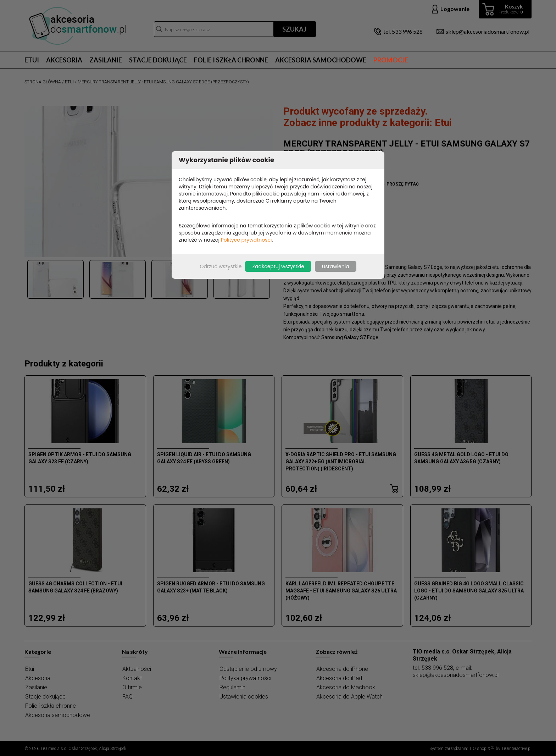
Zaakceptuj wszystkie (278, 266)
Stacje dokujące (158, 60)
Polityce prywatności (246, 240)
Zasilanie (106, 60)
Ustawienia (336, 266)
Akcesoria (64, 60)
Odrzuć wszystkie (221, 266)
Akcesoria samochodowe (321, 60)
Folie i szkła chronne (231, 60)
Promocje (391, 60)
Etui (32, 60)
